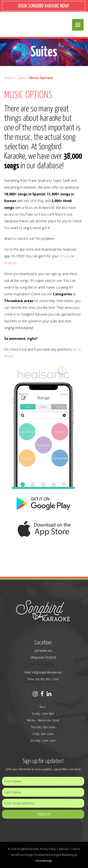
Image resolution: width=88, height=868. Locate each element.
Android (10, 263)
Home (9, 78)
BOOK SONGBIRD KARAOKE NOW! (44, 6)
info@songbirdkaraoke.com (47, 673)
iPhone (65, 256)
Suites (21, 78)
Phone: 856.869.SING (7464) (43, 679)
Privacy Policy (48, 849)
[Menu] (78, 25)
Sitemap (63, 849)
